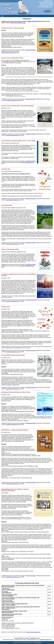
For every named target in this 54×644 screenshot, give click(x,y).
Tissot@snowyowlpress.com (45, 7)
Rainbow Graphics (37, 642)
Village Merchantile (33, 21)
